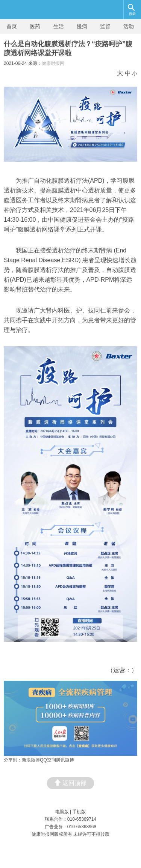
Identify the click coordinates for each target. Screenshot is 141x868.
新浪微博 (31, 760)
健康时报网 (53, 63)
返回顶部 (70, 783)
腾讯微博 (65, 760)
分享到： (13, 760)
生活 (59, 26)
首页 (12, 26)
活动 (129, 26)
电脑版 (62, 812)
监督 (105, 26)
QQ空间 (48, 760)
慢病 (82, 26)
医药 (35, 26)
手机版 (79, 812)
